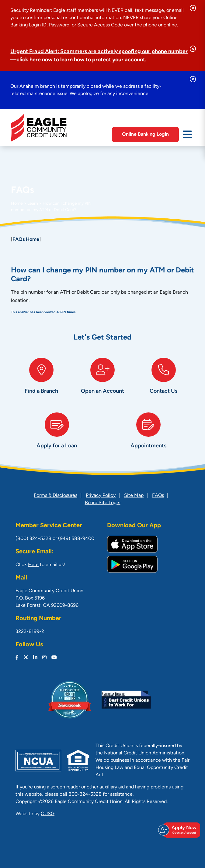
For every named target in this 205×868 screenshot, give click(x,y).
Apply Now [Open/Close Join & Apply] (181, 830)
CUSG (48, 814)
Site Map (134, 496)
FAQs (158, 496)
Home (17, 204)
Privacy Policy (101, 496)
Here (33, 565)
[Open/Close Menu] (187, 134)
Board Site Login (103, 503)
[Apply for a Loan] (57, 437)
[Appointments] (148, 437)
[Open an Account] (103, 382)
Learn (33, 204)
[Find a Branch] (42, 382)
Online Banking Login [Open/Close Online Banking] (145, 135)
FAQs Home (26, 240)
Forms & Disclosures (56, 496)
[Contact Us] (163, 382)
